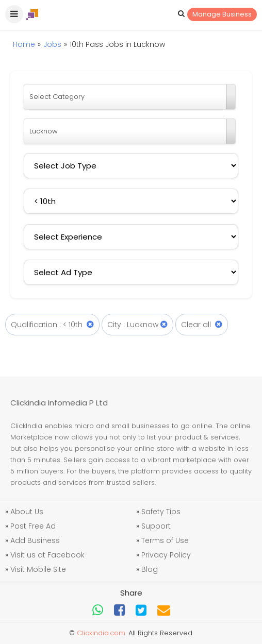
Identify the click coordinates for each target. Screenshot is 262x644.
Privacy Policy (166, 555)
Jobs (52, 44)
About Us (27, 512)
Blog (150, 569)
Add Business (35, 540)
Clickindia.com (101, 633)
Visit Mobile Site (38, 569)
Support (156, 526)
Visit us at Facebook (47, 555)
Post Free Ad (33, 526)
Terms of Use (165, 540)
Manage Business (222, 14)
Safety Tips (161, 512)
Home (24, 44)
